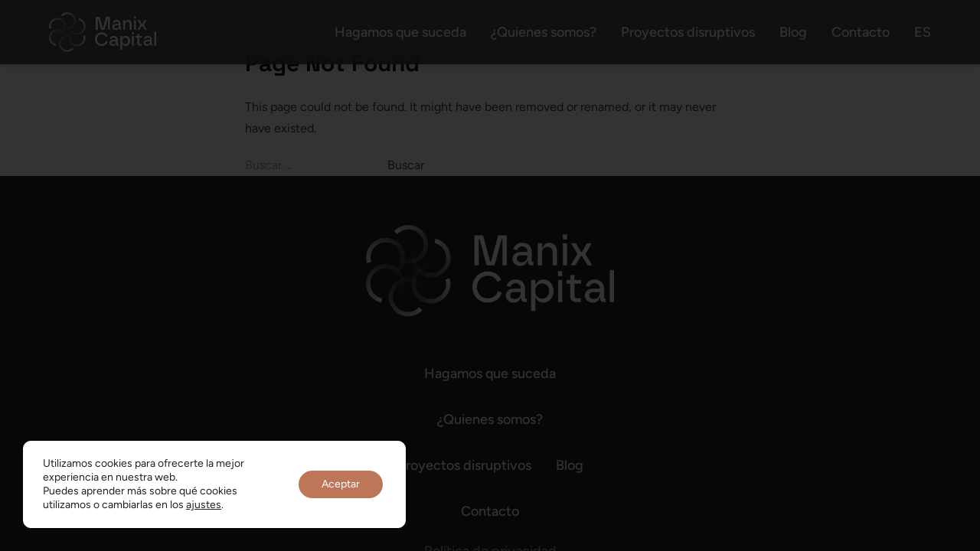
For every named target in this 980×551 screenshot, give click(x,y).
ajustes (204, 505)
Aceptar (341, 484)
